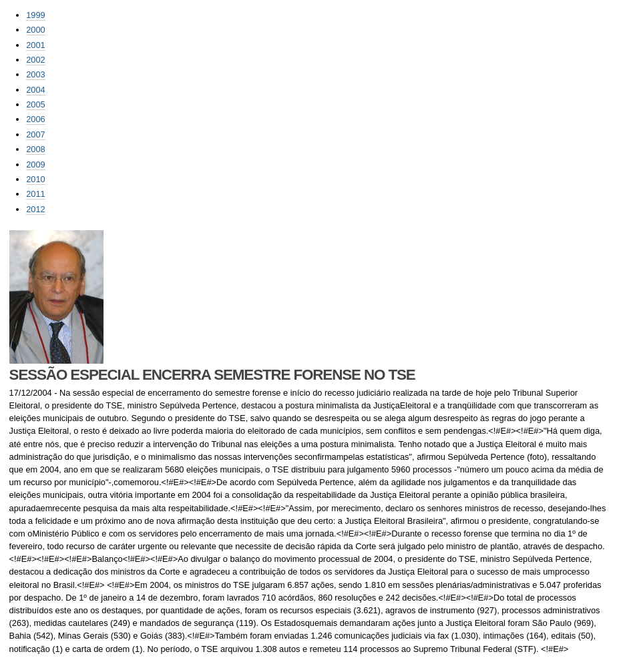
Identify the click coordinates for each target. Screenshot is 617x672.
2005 (35, 104)
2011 (35, 194)
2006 (35, 119)
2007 (35, 134)
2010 (35, 179)
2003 (35, 74)
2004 (35, 90)
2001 (35, 45)
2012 (35, 209)
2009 (35, 164)
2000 (35, 30)
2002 (35, 60)
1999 (35, 15)
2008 (35, 149)
